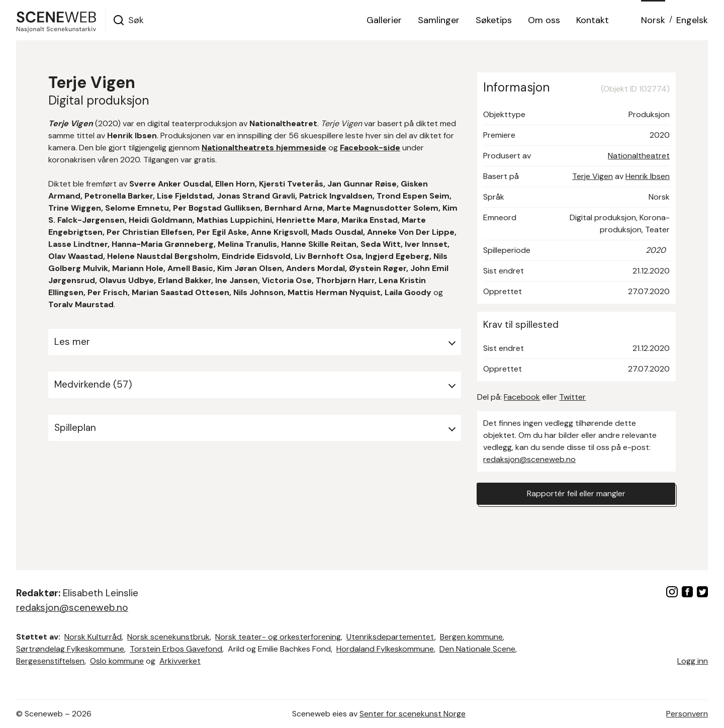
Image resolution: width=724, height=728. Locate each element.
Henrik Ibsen (648, 176)
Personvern (687, 714)
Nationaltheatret (639, 156)
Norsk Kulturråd (93, 637)
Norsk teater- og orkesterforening (278, 637)
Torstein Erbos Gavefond (176, 649)
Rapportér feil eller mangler (576, 493)
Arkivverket (180, 661)
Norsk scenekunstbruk (168, 637)
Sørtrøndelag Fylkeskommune (70, 649)
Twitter (572, 397)
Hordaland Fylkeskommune (385, 649)
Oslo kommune (117, 661)
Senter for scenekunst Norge (413, 714)
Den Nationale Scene (477, 649)
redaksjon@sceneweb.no (529, 459)
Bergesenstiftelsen (50, 661)
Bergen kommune (471, 637)
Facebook (522, 397)
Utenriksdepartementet (390, 637)
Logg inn (693, 661)
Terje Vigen (593, 176)
